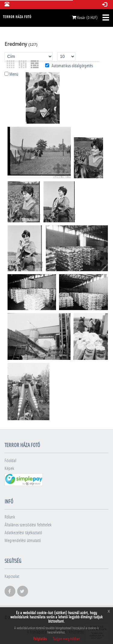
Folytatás (40, 639)
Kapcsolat (12, 577)
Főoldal (10, 461)
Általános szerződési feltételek (28, 525)
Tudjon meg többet (66, 639)
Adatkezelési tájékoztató (23, 533)
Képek (9, 469)
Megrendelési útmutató (23, 541)
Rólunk (10, 517)
